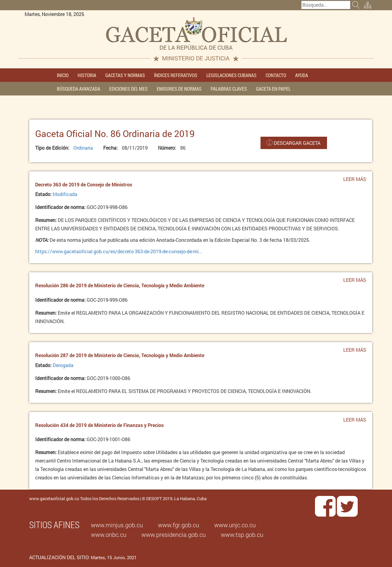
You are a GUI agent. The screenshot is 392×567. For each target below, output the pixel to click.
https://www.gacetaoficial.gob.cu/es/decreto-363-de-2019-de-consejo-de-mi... (119, 251)
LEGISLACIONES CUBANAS (231, 75)
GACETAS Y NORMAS (125, 75)
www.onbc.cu (109, 534)
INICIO (63, 75)
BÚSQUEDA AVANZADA (79, 89)
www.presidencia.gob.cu (174, 534)
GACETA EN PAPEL (273, 89)
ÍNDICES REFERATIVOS (176, 75)
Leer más (355, 181)
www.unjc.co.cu (235, 525)
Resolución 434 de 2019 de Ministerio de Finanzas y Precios (99, 425)
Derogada (63, 365)
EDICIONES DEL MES (128, 89)
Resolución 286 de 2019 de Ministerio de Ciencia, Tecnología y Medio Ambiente (120, 285)
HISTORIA (87, 75)
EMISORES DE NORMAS (179, 89)
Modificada (65, 194)
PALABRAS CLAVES (229, 89)
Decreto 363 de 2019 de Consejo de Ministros (84, 184)
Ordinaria (83, 148)
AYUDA (302, 75)
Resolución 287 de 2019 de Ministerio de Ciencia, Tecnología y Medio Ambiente (120, 355)
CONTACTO (276, 75)
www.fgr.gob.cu (179, 525)
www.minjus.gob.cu (117, 525)
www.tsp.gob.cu (242, 534)
